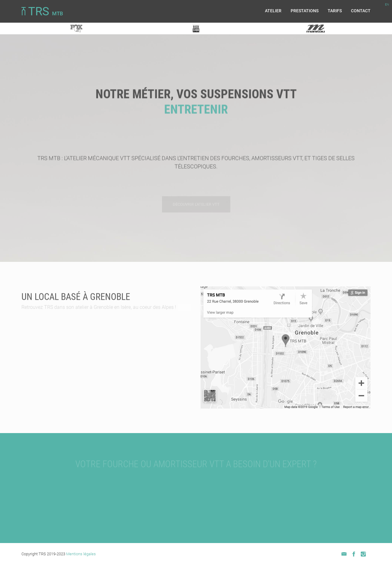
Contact (361, 11)
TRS (42, 11)
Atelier (273, 11)
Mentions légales (81, 554)
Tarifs (335, 11)
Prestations (305, 11)
